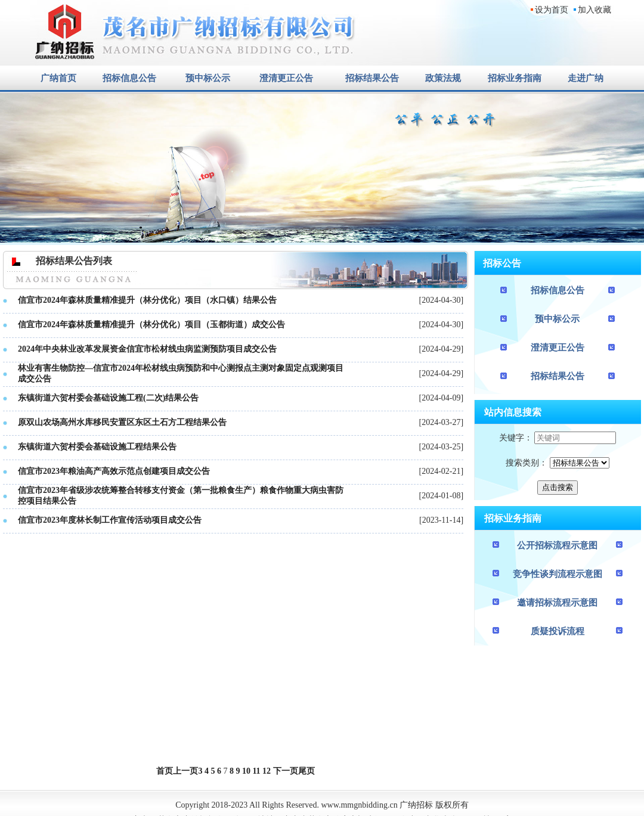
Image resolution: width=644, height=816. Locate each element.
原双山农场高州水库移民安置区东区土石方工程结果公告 (122, 422)
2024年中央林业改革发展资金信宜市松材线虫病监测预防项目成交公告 (147, 349)
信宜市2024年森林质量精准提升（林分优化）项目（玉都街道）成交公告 (151, 325)
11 (256, 771)
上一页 (185, 771)
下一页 (286, 771)
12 (267, 771)
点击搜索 (558, 487)
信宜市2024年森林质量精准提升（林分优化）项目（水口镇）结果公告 (147, 300)
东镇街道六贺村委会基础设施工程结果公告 (97, 447)
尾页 (306, 771)
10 (246, 771)
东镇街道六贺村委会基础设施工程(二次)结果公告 (108, 398)
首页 (165, 771)
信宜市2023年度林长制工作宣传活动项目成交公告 (110, 520)
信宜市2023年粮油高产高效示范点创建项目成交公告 (114, 471)
